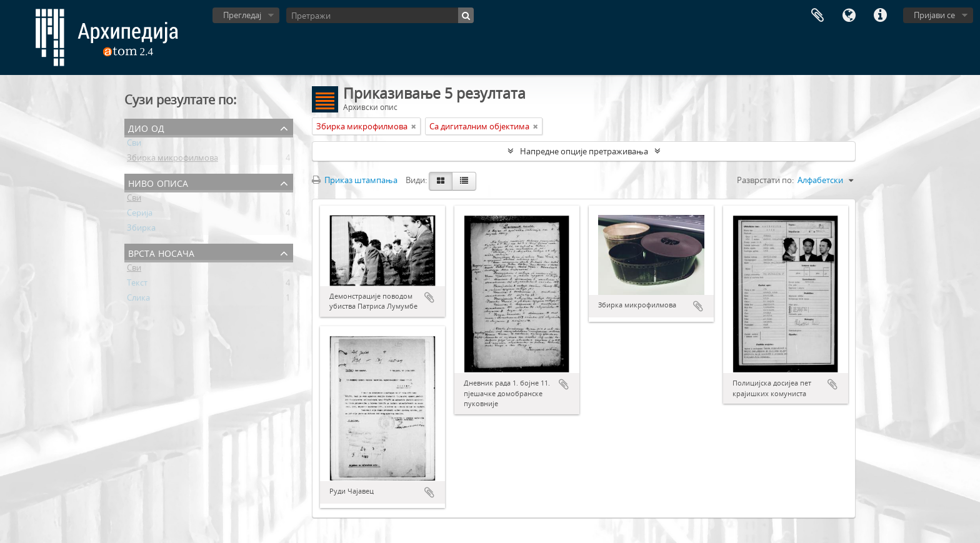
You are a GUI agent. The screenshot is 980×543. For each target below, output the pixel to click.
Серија (140, 215)
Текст (137, 285)
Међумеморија (817, 16)
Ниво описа (158, 182)
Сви (134, 145)
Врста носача (161, 252)
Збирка (141, 230)
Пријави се (934, 15)
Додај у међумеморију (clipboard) (429, 297)
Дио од (146, 127)
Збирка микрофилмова (172, 160)
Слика (138, 300)
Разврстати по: (765, 180)
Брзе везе (880, 16)
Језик (849, 16)
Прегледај (242, 15)
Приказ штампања (355, 180)
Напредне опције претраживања (584, 151)
